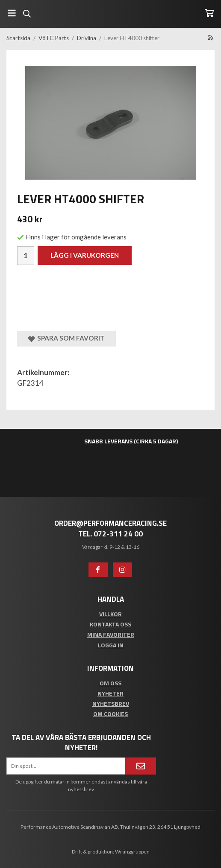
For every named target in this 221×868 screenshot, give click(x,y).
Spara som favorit (66, 338)
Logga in (111, 645)
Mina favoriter (111, 634)
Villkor (110, 614)
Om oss (110, 683)
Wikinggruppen (132, 852)
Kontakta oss (110, 624)
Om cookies (110, 714)
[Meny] (12, 13)
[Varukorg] (209, 13)
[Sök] (27, 14)
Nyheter (110, 693)
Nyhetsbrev (111, 703)
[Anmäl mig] (141, 766)
